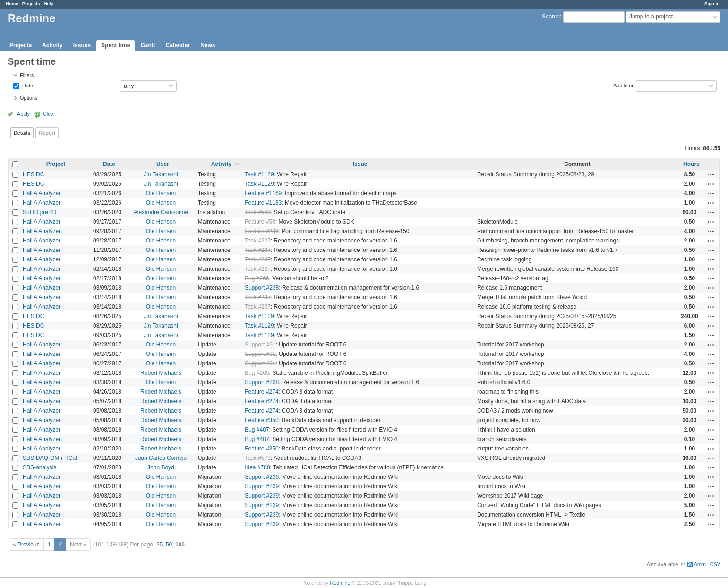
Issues (82, 45)
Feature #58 (260, 222)
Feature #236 (261, 231)
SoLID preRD (39, 212)
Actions (711, 174)
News (208, 45)
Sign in (712, 4)
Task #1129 (259, 174)
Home (12, 4)
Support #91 (260, 345)
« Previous (26, 545)
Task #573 (258, 458)
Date (27, 85)
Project (56, 164)
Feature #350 (261, 420)
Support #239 (262, 477)
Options (29, 98)
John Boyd (161, 467)
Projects (31, 4)
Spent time (116, 45)
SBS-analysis (39, 467)
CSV (715, 564)
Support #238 (262, 288)
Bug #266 (257, 278)
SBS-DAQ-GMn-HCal (50, 458)
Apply (23, 114)
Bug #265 (257, 373)
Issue (360, 164)
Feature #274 (261, 392)
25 (159, 545)
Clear (49, 114)
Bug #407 (257, 430)
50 (169, 545)
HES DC (33, 174)
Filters (27, 75)
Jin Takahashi (161, 174)
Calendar (178, 45)
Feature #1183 (263, 203)
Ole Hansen (161, 193)
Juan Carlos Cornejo (161, 458)
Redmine (340, 583)
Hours (691, 164)
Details (22, 133)
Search (551, 17)
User (163, 164)
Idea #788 (257, 467)
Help (49, 4)
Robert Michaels (161, 373)
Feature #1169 (263, 193)
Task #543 (258, 212)
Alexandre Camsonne (161, 212)
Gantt (148, 45)
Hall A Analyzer (42, 193)
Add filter (623, 85)
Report (47, 133)
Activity (52, 45)
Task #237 (258, 241)
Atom (700, 564)
